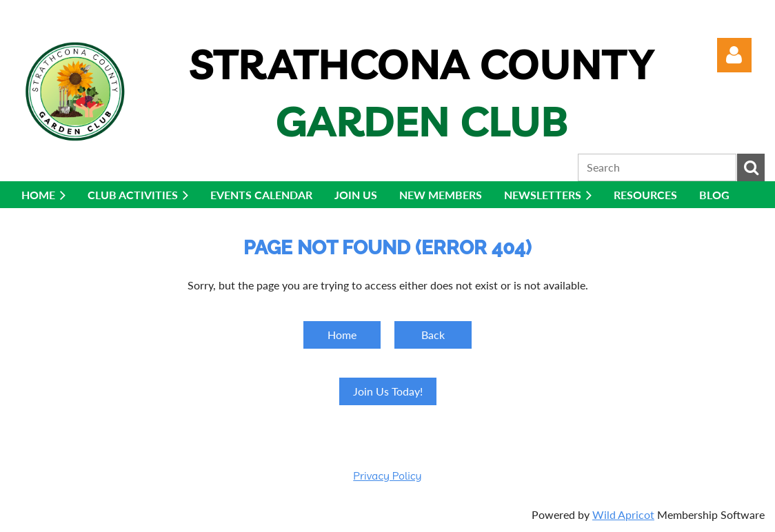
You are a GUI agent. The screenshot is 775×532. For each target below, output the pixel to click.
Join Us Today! (388, 391)
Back (433, 335)
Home (342, 335)
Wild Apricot (623, 514)
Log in (734, 55)
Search (751, 167)
